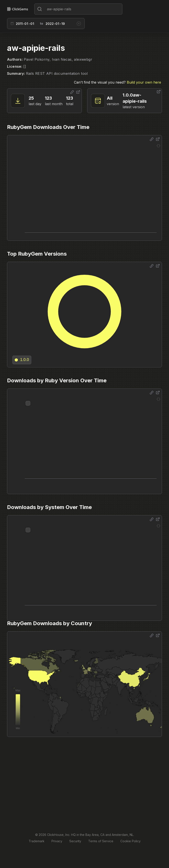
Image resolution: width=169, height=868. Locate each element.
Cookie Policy (130, 841)
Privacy (57, 841)
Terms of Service (101, 841)
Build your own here (144, 82)
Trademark (37, 841)
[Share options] (72, 92)
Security (75, 841)
